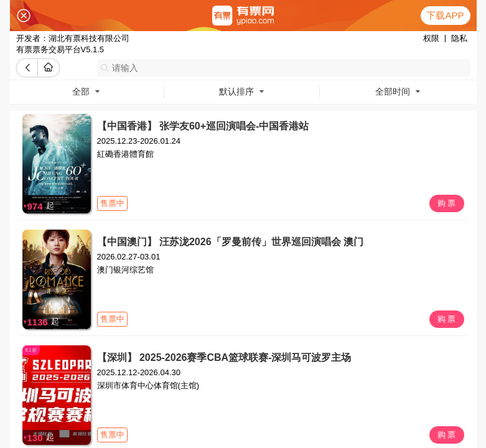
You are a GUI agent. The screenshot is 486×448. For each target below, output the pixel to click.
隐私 (459, 38)
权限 (431, 38)
